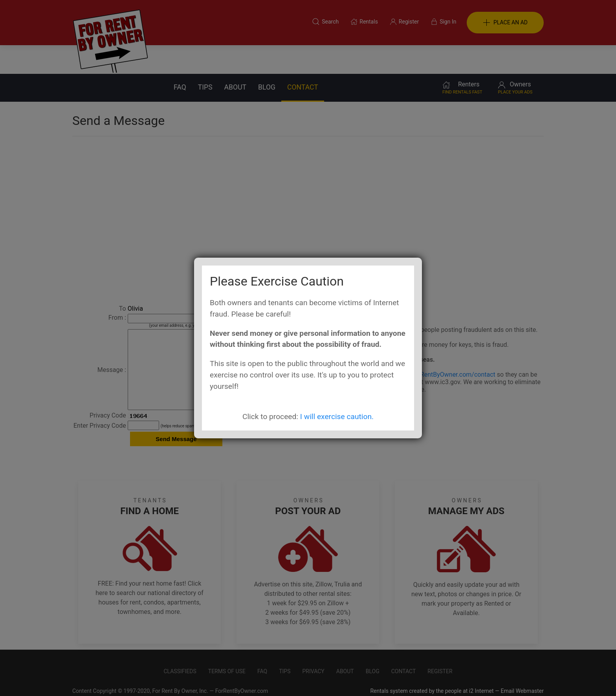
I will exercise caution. (337, 417)
